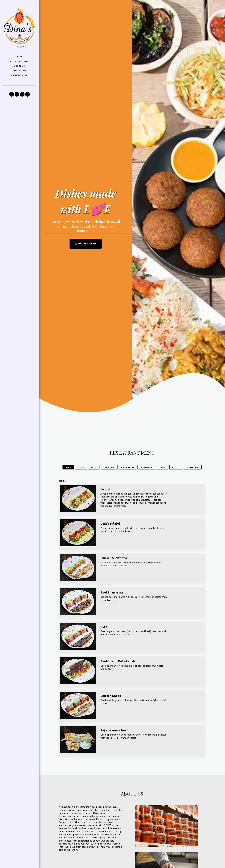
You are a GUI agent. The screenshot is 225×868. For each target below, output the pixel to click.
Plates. (81, 467)
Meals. (94, 467)
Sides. (163, 467)
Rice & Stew (109, 467)
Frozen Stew (193, 467)
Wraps (68, 467)
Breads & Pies (147, 467)
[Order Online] (86, 244)
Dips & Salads (127, 467)
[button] (12, 94)
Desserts (176, 467)
